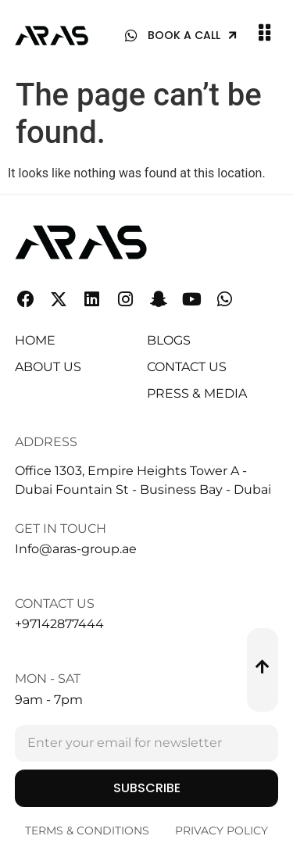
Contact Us (55, 604)
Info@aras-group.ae (76, 549)
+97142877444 (59, 624)
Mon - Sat (48, 679)
